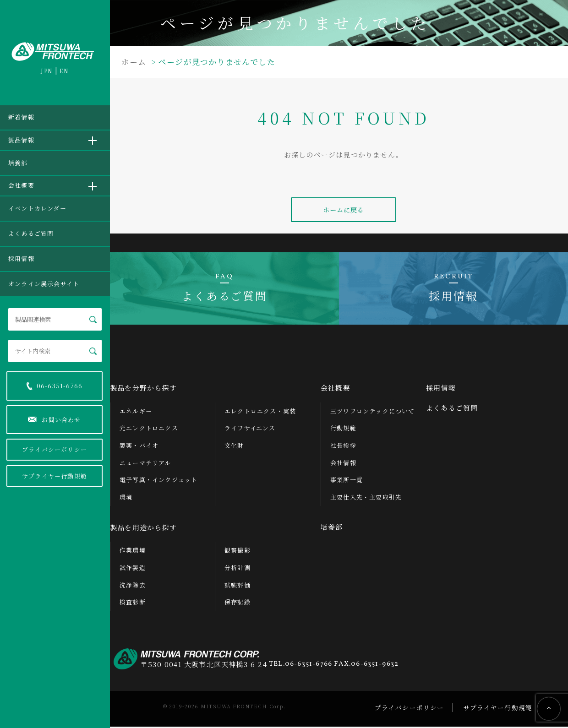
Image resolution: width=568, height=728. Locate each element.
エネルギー (136, 412)
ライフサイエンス (250, 429)
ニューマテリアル (145, 464)
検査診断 (133, 603)
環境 (126, 498)
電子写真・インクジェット (158, 481)
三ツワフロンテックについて (373, 412)
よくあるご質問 (31, 233)
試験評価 (238, 586)
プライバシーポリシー (55, 449)
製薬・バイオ (139, 446)
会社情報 (343, 464)
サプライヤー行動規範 (55, 476)
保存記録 (238, 603)
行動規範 (343, 429)
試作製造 (133, 568)
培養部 (18, 163)
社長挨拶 (343, 446)
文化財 (234, 446)
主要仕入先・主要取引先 (366, 498)
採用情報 (21, 258)
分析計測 (238, 568)
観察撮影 (238, 551)
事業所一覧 (347, 481)
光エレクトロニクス (149, 429)
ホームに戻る (343, 210)
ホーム (134, 62)
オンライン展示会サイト (44, 284)
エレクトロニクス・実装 (260, 412)
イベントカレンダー (37, 208)
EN (64, 71)
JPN (47, 71)
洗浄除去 (133, 586)
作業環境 (133, 551)
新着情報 (21, 117)
